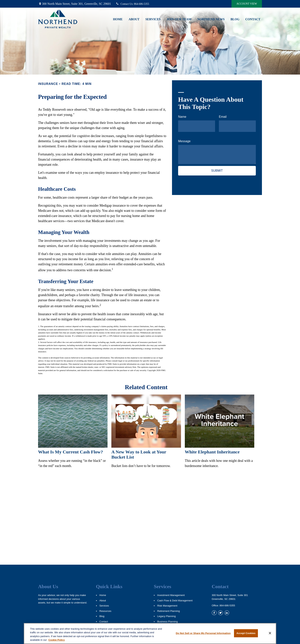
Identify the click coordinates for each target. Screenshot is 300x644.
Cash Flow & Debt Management (175, 601)
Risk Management (167, 606)
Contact (104, 622)
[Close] (270, 633)
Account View (247, 4)
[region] (150, 633)
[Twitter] (221, 613)
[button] (118, 19)
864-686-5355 (132, 4)
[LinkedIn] (227, 613)
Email (223, 117)
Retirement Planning (169, 611)
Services (104, 606)
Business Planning (168, 622)
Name (182, 117)
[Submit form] (217, 171)
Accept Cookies (246, 633)
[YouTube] (233, 613)
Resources (105, 611)
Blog (102, 616)
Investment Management (171, 595)
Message (184, 141)
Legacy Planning (166, 616)
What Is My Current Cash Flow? (71, 452)
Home (103, 595)
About (103, 601)
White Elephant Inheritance (212, 452)
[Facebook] (214, 613)
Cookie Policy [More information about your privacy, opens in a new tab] (57, 640)
